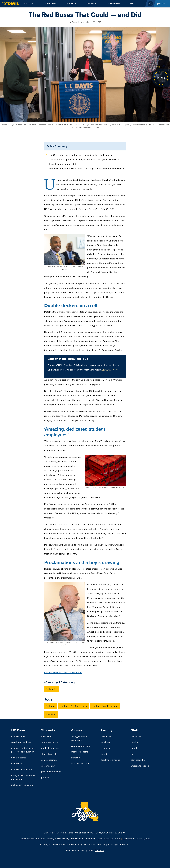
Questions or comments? (32, 839)
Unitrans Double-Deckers (105, 706)
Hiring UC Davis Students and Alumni (23, 777)
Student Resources (50, 742)
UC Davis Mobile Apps (22, 769)
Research (92, 4)
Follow (48, 672)
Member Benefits (80, 752)
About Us (29, 4)
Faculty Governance (111, 760)
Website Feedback (140, 766)
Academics (71, 4)
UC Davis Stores (19, 758)
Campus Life (114, 4)
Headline (51, 714)
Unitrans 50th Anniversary (74, 706)
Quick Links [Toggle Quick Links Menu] (161, 4)
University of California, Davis (58, 833)
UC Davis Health (19, 736)
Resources (106, 736)
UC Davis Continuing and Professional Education (23, 750)
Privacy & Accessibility (58, 839)
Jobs (133, 754)
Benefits (105, 754)
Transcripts (76, 758)
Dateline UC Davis (61, 672)
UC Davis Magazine (80, 763)
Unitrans (51, 706)
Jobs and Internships (51, 772)
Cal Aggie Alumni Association (79, 738)
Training (135, 742)
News (132, 4)
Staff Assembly (138, 760)
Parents (45, 778)
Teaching (105, 742)
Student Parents (49, 754)
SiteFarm (99, 850)
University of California (109, 839)
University (51, 689)
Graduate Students (50, 748)
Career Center (48, 766)
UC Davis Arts (17, 763)
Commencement (49, 760)
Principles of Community (83, 839)
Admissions (51, 4)
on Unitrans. (76, 672)
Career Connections (81, 746)
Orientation (47, 736)
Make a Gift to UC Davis (22, 785)
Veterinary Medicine (21, 742)
